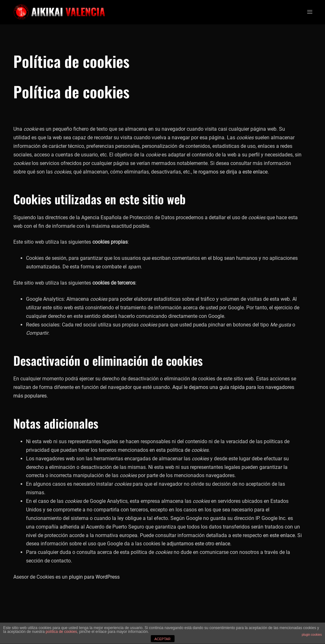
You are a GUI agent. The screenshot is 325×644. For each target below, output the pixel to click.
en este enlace (279, 535)
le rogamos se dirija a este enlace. (231, 172)
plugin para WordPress (94, 577)
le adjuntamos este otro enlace (196, 544)
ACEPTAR (162, 639)
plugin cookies (312, 635)
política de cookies (61, 632)
